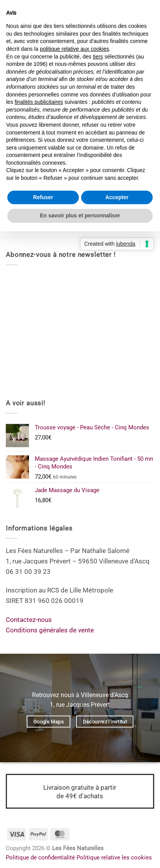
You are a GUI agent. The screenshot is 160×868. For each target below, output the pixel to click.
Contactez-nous (29, 620)
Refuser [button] (43, 197)
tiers (98, 57)
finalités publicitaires (39, 102)
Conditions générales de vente (50, 630)
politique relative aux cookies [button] (74, 49)
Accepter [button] (117, 197)
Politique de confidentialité (40, 858)
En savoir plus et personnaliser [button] (80, 215)
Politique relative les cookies (114, 858)
